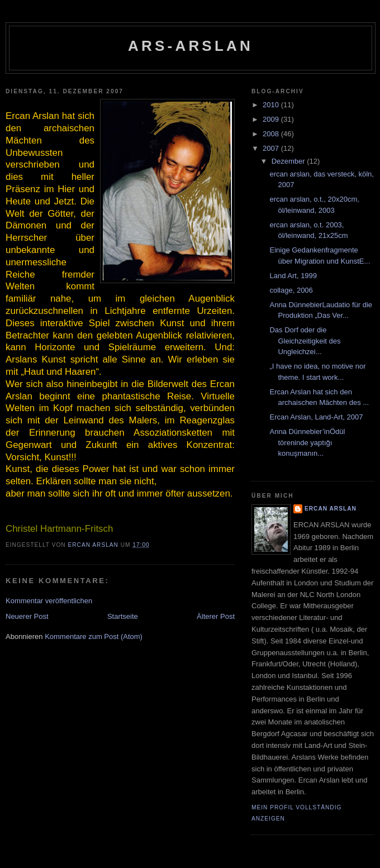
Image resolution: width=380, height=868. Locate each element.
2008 (272, 134)
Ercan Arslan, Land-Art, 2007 (316, 417)
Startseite (123, 616)
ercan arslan (331, 509)
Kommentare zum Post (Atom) (94, 636)
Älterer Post (216, 616)
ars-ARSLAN (191, 46)
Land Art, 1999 (293, 276)
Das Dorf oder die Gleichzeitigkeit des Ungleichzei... (305, 341)
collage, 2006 (291, 290)
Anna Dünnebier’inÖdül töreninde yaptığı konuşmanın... (307, 442)
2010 (272, 105)
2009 (272, 119)
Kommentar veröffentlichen (49, 601)
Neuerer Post (27, 616)
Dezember (289, 161)
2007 (272, 148)
